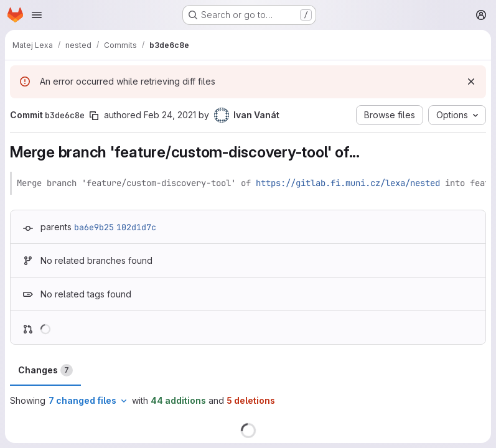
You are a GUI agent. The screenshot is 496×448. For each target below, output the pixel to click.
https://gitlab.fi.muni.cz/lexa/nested (348, 183)
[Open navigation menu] (37, 15)
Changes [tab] (45, 370)
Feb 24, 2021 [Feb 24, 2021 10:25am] (170, 115)
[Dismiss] (471, 82)
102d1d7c (136, 227)
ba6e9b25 (94, 227)
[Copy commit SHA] (94, 116)
